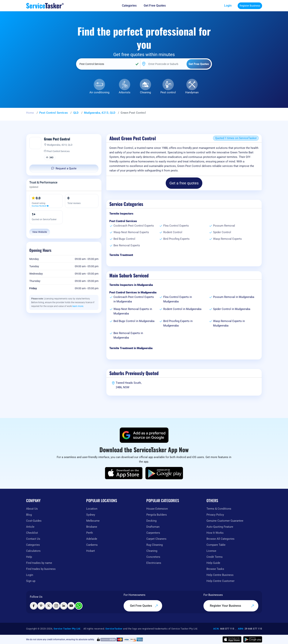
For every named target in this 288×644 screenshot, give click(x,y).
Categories (33, 545)
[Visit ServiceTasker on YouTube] (71, 606)
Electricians (154, 563)
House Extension (157, 509)
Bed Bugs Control (124, 239)
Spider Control (222, 232)
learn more (78, 306)
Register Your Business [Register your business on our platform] (232, 606)
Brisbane (92, 527)
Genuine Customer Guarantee (225, 521)
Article (30, 527)
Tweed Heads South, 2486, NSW (129, 385)
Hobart (91, 551)
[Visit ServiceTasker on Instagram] (56, 606)
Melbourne (93, 521)
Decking (151, 521)
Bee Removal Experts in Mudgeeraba (128, 335)
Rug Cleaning (155, 545)
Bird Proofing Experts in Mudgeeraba (178, 323)
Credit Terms (215, 557)
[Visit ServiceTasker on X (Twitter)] (49, 606)
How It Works (215, 533)
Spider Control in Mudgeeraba (232, 309)
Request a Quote (64, 168)
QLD (76, 113)
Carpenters (153, 533)
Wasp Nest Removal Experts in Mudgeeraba (133, 311)
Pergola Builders (157, 515)
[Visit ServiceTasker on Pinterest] (41, 606)
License (211, 551)
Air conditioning (99, 92)
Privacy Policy (215, 515)
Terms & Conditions (219, 509)
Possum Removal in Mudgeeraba (234, 297)
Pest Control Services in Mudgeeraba (133, 292)
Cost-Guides (34, 521)
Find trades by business (41, 569)
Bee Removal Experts (127, 245)
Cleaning (145, 92)
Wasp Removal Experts (227, 239)
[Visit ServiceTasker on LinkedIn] (64, 606)
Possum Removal (224, 226)
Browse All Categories (220, 539)
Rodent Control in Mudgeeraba (182, 309)
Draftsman (153, 527)
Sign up (31, 581)
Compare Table (216, 545)
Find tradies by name (39, 563)
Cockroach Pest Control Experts (134, 226)
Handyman (192, 92)
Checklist (32, 533)
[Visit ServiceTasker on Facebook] (34, 606)
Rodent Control (173, 232)
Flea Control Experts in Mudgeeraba (178, 299)
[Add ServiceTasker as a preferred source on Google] (144, 435)
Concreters (153, 557)
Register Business (250, 6)
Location (92, 509)
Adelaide (92, 539)
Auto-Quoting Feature (220, 527)
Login (228, 6)
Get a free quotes (184, 183)
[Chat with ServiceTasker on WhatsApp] (79, 606)
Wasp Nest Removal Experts (131, 232)
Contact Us (33, 539)
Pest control (168, 92)
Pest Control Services (54, 113)
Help (29, 557)
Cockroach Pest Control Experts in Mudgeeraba (134, 299)
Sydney (91, 515)
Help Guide (213, 563)
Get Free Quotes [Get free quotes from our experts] (155, 6)
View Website (40, 232)
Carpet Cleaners (156, 539)
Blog (29, 515)
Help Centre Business (220, 575)
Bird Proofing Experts (176, 239)
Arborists (125, 92)
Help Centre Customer (220, 581)
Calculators (33, 551)
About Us (32, 509)
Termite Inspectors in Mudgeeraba (131, 285)
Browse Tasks (215, 569)
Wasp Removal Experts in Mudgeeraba (229, 323)
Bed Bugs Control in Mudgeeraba (134, 321)
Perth (90, 533)
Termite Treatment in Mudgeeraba (131, 348)
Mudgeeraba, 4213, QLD (100, 113)
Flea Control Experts (176, 226)
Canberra (92, 545)
